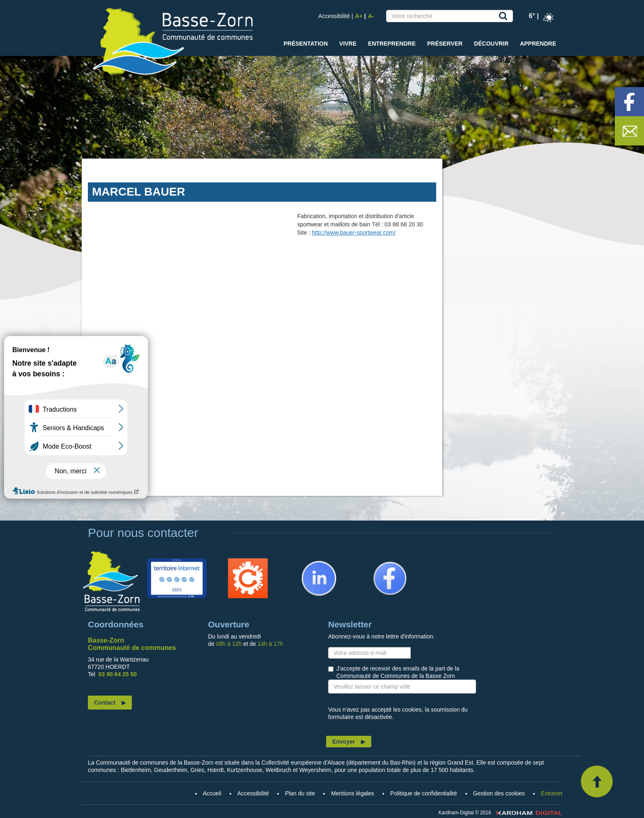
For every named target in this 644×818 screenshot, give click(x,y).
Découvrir (491, 44)
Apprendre (538, 44)
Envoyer (344, 742)
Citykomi (235, 562)
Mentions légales (353, 793)
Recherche (505, 18)
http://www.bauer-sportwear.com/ (354, 233)
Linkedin (306, 562)
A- (371, 16)
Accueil (112, 581)
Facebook (379, 562)
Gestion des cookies (499, 793)
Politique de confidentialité (424, 793)
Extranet (552, 793)
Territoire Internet (175, 562)
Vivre (348, 44)
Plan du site (300, 793)
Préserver (445, 44)
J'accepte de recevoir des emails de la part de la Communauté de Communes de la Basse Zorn (398, 672)
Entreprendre (392, 44)
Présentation (306, 44)
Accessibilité (334, 16)
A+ (359, 16)
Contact (105, 703)
